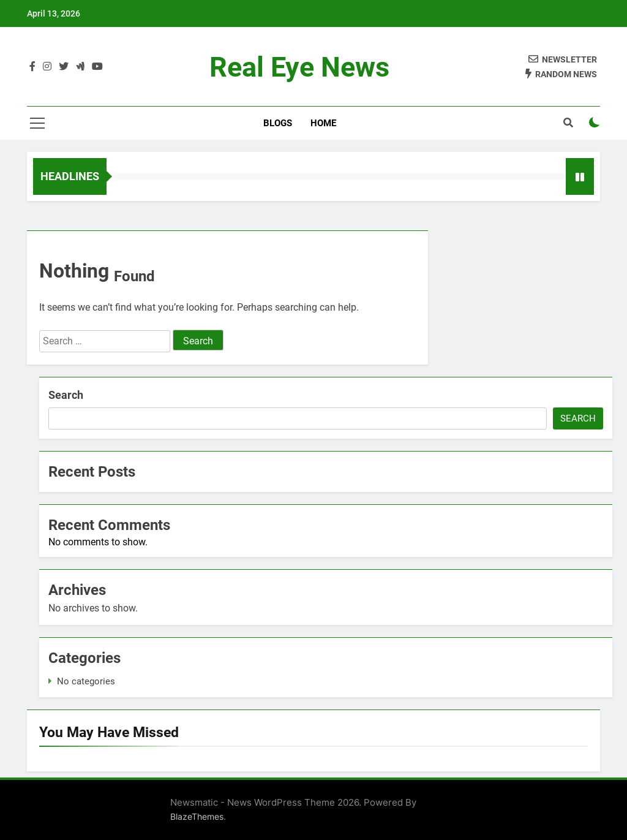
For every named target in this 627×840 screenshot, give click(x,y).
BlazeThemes (197, 816)
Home (323, 123)
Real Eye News (299, 67)
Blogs (278, 123)
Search (66, 395)
